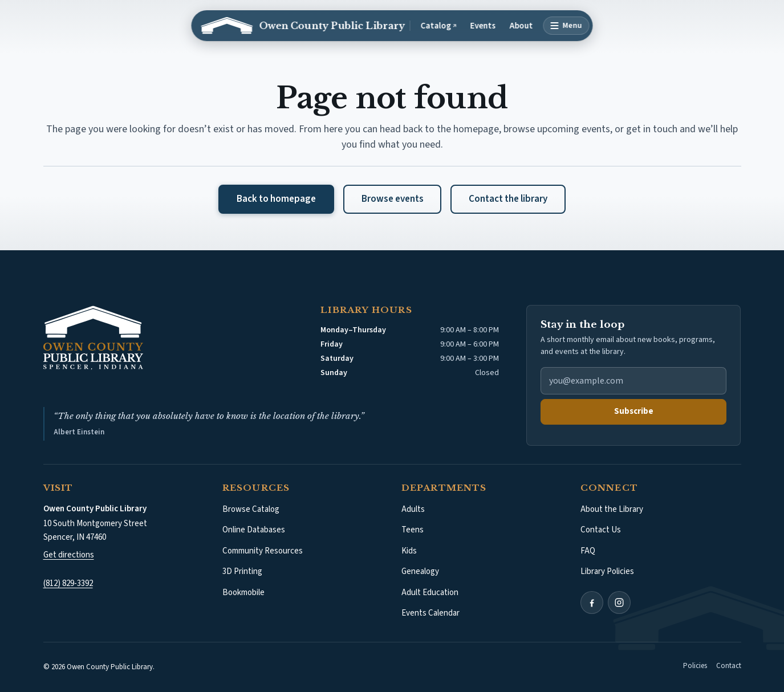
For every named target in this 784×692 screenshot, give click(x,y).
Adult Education (430, 593)
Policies (695, 666)
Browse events (393, 199)
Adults (413, 509)
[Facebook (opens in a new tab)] (592, 603)
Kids (409, 551)
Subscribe (634, 411)
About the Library (612, 509)
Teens (413, 530)
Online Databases (254, 530)
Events (483, 26)
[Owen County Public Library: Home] (303, 26)
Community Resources (263, 551)
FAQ (588, 551)
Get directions (69, 555)
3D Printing (242, 571)
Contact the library (508, 199)
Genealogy (420, 571)
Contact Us (601, 530)
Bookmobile (243, 593)
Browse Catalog (251, 509)
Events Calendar (430, 613)
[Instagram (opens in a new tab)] (619, 603)
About (521, 26)
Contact (729, 666)
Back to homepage (276, 199)
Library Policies (607, 571)
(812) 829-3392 (68, 583)
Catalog (441, 26)
